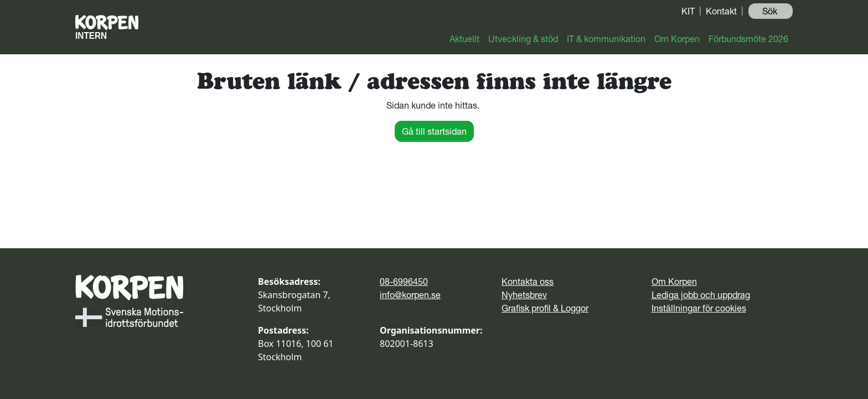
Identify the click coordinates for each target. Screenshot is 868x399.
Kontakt (721, 11)
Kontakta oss (528, 282)
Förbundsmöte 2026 (748, 39)
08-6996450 (404, 282)
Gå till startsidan (434, 131)
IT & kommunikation (606, 39)
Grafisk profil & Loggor (545, 308)
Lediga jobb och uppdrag (701, 295)
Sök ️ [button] (771, 11)
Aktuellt (464, 39)
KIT (688, 11)
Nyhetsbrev (524, 295)
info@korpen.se (410, 295)
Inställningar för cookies (699, 308)
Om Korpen (677, 39)
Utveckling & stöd (523, 39)
